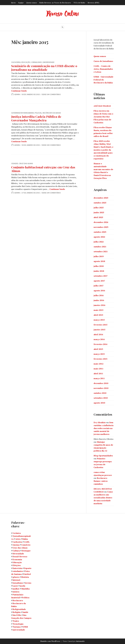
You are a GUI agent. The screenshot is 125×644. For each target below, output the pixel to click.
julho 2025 (99, 207)
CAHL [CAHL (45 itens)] (27, 542)
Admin (17, 94)
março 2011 (99, 378)
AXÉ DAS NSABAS (102, 106)
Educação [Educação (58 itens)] (17, 562)
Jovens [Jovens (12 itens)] (28, 583)
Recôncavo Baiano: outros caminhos (101, 481)
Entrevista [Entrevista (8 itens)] (17, 568)
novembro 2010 (101, 388)
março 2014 (99, 339)
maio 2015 (98, 310)
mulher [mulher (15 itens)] (16, 589)
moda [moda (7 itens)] (22, 586)
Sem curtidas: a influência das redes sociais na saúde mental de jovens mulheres (104, 428)
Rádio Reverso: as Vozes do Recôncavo (55, 3)
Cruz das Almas (26, 164)
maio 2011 (98, 368)
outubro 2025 (100, 203)
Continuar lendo (19, 91)
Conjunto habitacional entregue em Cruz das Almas (43, 169)
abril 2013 (98, 349)
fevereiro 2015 (100, 325)
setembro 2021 (101, 251)
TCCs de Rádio (79, 3)
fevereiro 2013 (100, 359)
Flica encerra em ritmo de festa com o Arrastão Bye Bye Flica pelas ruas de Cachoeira (103, 117)
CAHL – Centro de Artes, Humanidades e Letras (103, 69)
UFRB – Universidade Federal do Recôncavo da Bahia (103, 80)
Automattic (80, 641)
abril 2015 (98, 315)
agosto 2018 (99, 261)
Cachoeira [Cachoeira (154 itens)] (17, 542)
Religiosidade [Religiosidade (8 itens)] (19, 609)
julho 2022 (99, 242)
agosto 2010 (99, 403)
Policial (38, 113)
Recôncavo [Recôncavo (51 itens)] (18, 600)
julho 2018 (99, 266)
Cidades (15, 164)
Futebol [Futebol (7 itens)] (27, 574)
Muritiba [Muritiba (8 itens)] (25, 589)
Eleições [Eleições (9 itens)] (17, 565)
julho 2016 (99, 295)
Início (13, 3)
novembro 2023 (101, 227)
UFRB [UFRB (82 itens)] (25, 627)
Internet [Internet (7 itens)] (16, 580)
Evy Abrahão (100, 422)
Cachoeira (16, 62)
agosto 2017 (99, 281)
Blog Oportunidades (103, 455)
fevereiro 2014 (100, 344)
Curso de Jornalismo (103, 61)
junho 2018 (99, 271)
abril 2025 (98, 217)
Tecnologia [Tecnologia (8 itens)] (18, 624)
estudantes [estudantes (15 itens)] (18, 571)
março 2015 (99, 320)
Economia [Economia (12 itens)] (17, 559)
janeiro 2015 (99, 329)
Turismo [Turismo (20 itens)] (17, 627)
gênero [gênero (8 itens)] (16, 577)
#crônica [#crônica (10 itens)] (17, 533)
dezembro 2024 (101, 222)
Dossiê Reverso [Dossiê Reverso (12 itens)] (20, 557)
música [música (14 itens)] (16, 592)
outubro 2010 (100, 393)
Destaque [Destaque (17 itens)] (26, 551)
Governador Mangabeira (23, 113)
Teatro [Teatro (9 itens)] (16, 621)
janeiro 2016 (99, 305)
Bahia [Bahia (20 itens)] (25, 539)
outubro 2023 (100, 232)
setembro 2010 (101, 398)
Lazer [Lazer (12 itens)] (15, 586)
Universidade (48, 62)
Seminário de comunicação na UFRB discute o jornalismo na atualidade (44, 68)
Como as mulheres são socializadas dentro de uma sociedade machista (103, 497)
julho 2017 (99, 286)
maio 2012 (98, 364)
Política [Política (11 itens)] (26, 598)
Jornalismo (36, 62)
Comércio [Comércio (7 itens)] (26, 545)
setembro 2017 (101, 276)
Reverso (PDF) (94, 3)
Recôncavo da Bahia (52, 113)
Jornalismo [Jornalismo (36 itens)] (18, 583)
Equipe (21, 3)
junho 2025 (99, 212)
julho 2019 (99, 256)
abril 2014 (98, 334)
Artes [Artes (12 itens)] (18, 539)
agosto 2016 (99, 290)
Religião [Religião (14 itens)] (17, 612)
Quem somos (32, 3)
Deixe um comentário (51, 94)
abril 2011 (98, 373)
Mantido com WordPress (50, 641)
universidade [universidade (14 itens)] (19, 630)
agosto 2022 (99, 237)
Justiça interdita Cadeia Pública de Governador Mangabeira (36, 118)
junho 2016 (99, 300)
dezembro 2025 (101, 198)
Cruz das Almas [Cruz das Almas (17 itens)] (20, 548)
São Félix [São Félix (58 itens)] (17, 615)
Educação (26, 62)
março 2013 (99, 354)
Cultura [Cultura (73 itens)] (16, 551)
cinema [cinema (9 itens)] (16, 545)
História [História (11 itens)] (25, 577)
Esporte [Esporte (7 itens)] (28, 568)
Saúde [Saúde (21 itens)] (25, 612)
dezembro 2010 (101, 383)
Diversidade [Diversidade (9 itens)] (18, 554)
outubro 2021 (100, 246)
